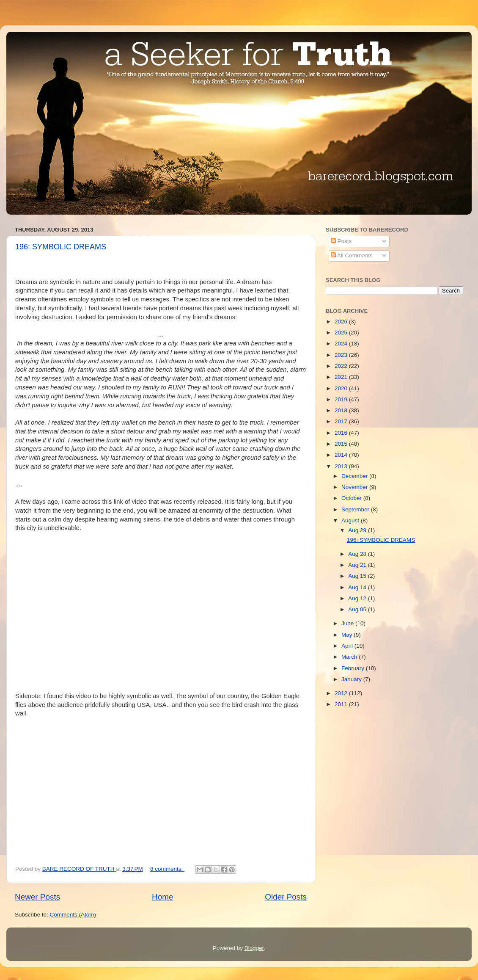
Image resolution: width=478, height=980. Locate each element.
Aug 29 (358, 530)
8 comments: (167, 869)
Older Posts (286, 897)
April (348, 646)
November (355, 487)
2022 (342, 366)
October (352, 498)
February (354, 668)
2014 (342, 455)
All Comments (352, 255)
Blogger (254, 948)
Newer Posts (37, 897)
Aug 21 (358, 565)
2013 (342, 466)
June (348, 623)
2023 (342, 355)
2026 (342, 322)
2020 (342, 388)
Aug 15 (358, 576)
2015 (342, 444)
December (355, 476)
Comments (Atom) (73, 915)
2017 (342, 421)
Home (162, 897)
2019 (342, 399)
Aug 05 (358, 609)
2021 (342, 377)
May (348, 635)
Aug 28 (358, 554)
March (350, 657)
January (352, 679)
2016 (342, 433)
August (351, 520)
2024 (342, 344)
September (356, 509)
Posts (341, 241)
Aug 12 (358, 598)
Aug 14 (358, 587)
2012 (342, 693)
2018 (342, 410)
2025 (342, 333)
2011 (342, 704)
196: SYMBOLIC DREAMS (61, 247)
